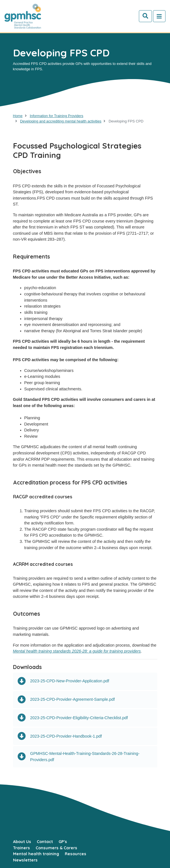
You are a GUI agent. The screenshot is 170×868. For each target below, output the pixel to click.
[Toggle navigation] (159, 16)
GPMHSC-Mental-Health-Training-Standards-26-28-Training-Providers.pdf (79, 757)
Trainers (21, 848)
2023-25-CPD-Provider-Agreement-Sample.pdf (66, 700)
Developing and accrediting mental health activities (61, 121)
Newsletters (25, 860)
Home (18, 116)
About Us (22, 842)
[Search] (145, 16)
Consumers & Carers (56, 848)
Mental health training (36, 854)
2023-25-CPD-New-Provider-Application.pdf (63, 681)
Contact (45, 842)
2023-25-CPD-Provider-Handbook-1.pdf (60, 736)
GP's (63, 842)
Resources (76, 854)
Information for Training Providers (56, 116)
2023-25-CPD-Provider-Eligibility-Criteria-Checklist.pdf (73, 718)
